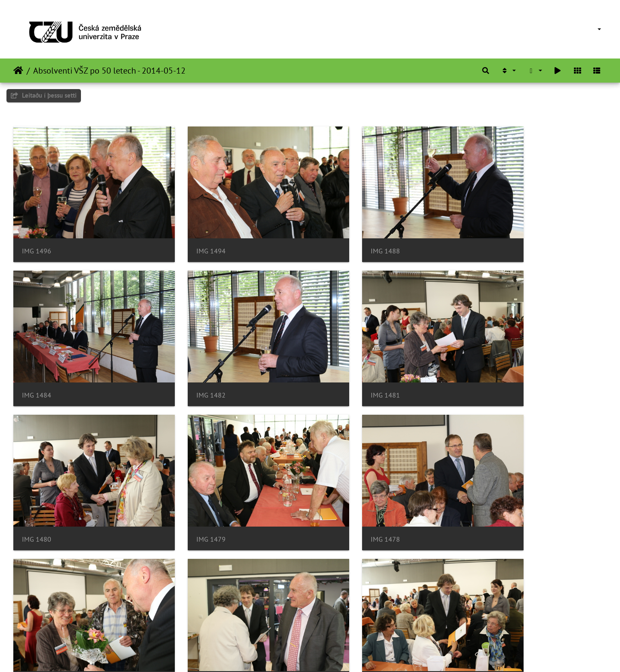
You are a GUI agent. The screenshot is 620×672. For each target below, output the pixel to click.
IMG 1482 (37, 363)
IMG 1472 (37, 620)
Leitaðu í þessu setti (44, 95)
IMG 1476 (188, 492)
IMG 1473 (491, 492)
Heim (18, 71)
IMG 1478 (37, 492)
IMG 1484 (491, 235)
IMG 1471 (188, 620)
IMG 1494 (188, 235)
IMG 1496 (37, 235)
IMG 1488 (340, 235)
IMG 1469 (340, 620)
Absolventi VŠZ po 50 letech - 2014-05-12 (109, 71)
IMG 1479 (491, 363)
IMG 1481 (188, 363)
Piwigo (322, 654)
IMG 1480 (340, 363)
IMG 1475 (340, 492)
